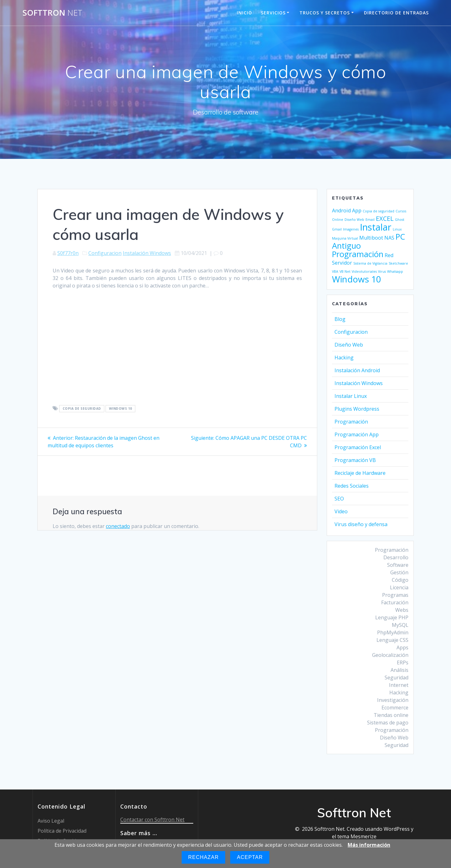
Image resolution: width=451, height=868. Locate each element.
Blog (340, 319)
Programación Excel (358, 447)
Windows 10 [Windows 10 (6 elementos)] (357, 279)
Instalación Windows (147, 253)
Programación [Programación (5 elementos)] (358, 254)
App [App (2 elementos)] (357, 211)
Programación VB (355, 460)
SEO (339, 499)
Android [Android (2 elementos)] (341, 211)
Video (341, 511)
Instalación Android (357, 370)
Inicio (244, 13)
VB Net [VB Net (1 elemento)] (345, 272)
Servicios (273, 13)
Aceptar (250, 857)
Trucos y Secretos (325, 13)
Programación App (357, 434)
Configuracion (105, 253)
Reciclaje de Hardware (360, 473)
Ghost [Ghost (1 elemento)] (400, 220)
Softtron (52, 13)
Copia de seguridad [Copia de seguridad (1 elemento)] (378, 211)
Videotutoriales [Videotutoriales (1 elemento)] (364, 272)
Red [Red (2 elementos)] (389, 255)
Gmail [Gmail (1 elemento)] (337, 229)
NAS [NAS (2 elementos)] (389, 238)
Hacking (344, 358)
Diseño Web (349, 345)
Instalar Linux (351, 396)
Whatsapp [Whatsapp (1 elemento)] (395, 272)
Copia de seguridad (82, 409)
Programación (351, 422)
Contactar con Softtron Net (152, 820)
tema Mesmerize (357, 836)
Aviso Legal (51, 821)
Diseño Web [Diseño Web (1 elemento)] (354, 220)
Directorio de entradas (396, 13)
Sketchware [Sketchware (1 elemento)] (398, 263)
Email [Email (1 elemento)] (370, 220)
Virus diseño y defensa (361, 524)
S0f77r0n (68, 253)
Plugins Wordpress (357, 409)
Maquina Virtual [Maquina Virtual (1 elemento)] (345, 238)
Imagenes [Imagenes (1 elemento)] (351, 229)
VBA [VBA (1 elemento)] (335, 272)
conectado (118, 526)
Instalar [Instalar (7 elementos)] (376, 227)
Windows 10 (121, 409)
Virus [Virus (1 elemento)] (382, 272)
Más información (369, 845)
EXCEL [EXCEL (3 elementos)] (385, 218)
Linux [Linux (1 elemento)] (397, 229)
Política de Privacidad (62, 831)
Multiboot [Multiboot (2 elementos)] (371, 238)
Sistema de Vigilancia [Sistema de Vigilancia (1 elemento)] (370, 263)
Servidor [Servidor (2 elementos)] (342, 263)
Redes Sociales (352, 486)
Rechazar (204, 857)
